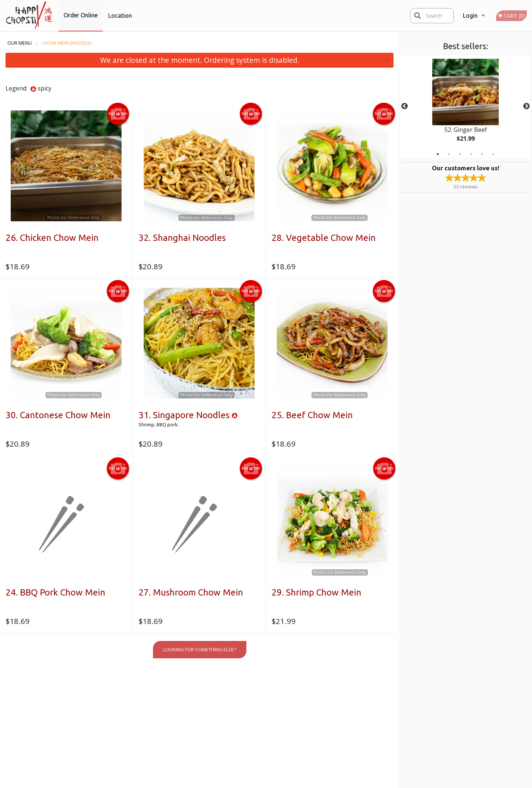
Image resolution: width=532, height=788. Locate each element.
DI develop (278, 763)
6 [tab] (493, 154)
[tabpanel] (465, 106)
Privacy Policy (317, 710)
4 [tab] (471, 154)
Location (120, 16)
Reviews (311, 692)
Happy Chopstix (112, 683)
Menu (247, 692)
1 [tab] (438, 154)
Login (470, 16)
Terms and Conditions (327, 701)
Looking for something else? (200, 649)
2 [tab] (449, 154)
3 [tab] (460, 154)
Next (526, 106)
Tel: (383, 710)
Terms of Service (278, 783)
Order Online (81, 15)
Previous (405, 106)
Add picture (118, 114)
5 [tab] (482, 154)
